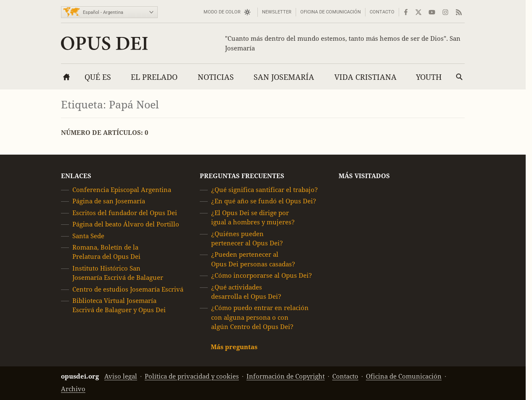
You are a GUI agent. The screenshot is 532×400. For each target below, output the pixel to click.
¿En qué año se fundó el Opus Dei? (264, 201)
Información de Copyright (286, 376)
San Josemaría (284, 77)
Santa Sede (88, 236)
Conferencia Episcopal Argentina (122, 190)
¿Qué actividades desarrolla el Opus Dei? (246, 292)
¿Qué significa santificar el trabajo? (265, 190)
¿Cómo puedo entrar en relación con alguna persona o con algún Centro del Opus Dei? (260, 317)
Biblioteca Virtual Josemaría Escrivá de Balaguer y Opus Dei (119, 305)
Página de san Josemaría (109, 201)
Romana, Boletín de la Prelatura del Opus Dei (106, 252)
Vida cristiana (365, 77)
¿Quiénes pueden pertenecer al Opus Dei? (247, 238)
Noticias (216, 77)
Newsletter (277, 12)
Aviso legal (121, 376)
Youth (429, 77)
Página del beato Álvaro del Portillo (126, 224)
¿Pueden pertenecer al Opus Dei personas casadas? (253, 259)
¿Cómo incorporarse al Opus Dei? (262, 275)
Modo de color (222, 12)
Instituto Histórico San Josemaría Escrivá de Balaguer (118, 273)
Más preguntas (234, 347)
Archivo (73, 389)
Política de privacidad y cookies (192, 376)
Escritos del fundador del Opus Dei (125, 213)
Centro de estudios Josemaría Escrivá (128, 289)
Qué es (98, 77)
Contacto (382, 12)
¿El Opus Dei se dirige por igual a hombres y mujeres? (253, 217)
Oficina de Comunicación (331, 12)
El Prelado (154, 77)
